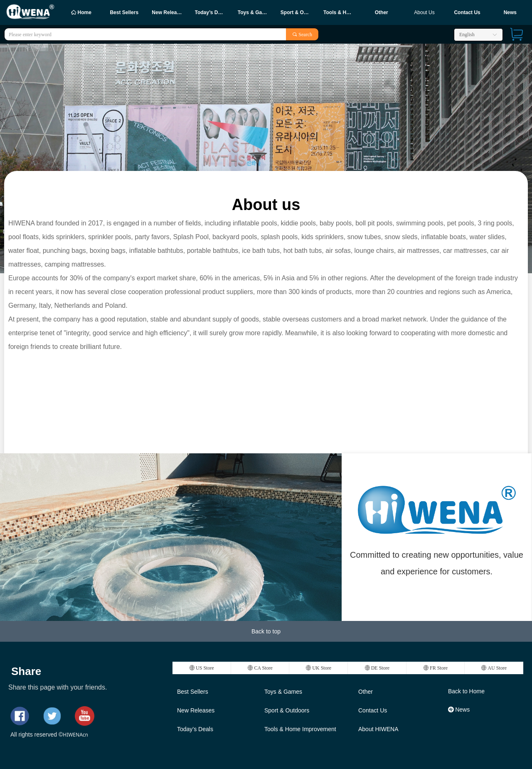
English (467, 35)
